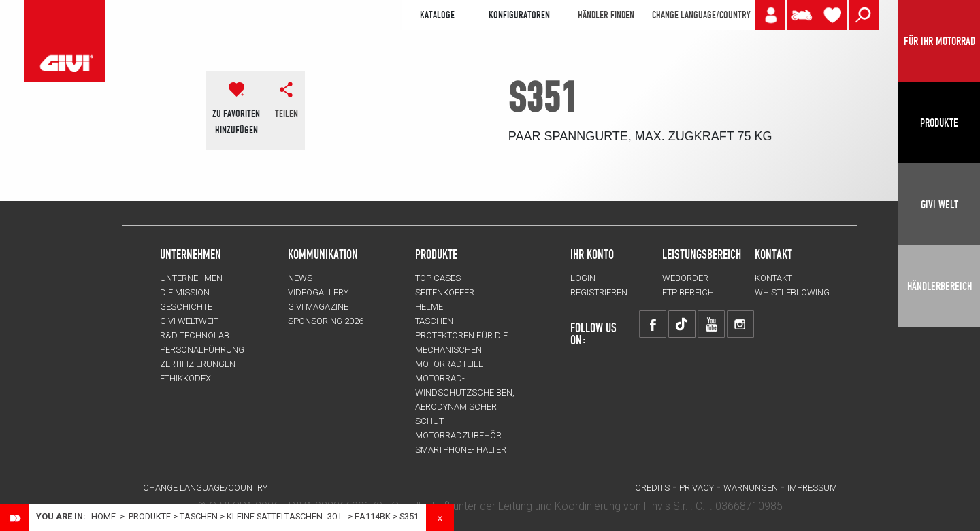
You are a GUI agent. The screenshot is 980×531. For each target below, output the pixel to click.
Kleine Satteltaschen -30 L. (286, 516)
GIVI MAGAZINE (318, 307)
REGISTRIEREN (599, 292)
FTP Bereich (688, 292)
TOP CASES (438, 278)
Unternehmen (191, 278)
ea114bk (373, 516)
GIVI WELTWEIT (189, 321)
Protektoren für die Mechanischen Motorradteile (461, 350)
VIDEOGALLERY (318, 292)
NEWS (300, 278)
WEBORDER (685, 278)
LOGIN (583, 278)
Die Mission (185, 292)
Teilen (287, 114)
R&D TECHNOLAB (195, 335)
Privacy (697, 488)
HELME (429, 307)
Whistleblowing (792, 292)
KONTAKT (773, 278)
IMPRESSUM (812, 488)
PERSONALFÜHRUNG (202, 350)
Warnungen (751, 488)
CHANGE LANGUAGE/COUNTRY (701, 15)
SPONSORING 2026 (326, 321)
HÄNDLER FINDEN (606, 15)
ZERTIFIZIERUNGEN (198, 364)
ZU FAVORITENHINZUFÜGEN (236, 122)
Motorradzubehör (458, 435)
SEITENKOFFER (445, 292)
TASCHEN (199, 516)
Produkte (436, 254)
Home (103, 516)
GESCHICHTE (186, 307)
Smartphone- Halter (461, 450)
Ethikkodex (185, 378)
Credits (652, 488)
